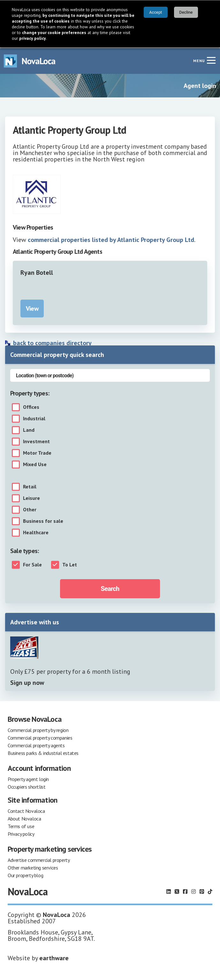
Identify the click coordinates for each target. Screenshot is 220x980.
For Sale (32, 564)
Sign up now (27, 682)
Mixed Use (35, 464)
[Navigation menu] (211, 60)
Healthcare (36, 532)
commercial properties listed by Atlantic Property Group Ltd (111, 239)
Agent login (200, 85)
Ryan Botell (37, 272)
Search (110, 588)
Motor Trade (37, 452)
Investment (36, 441)
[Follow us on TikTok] (210, 891)
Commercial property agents (36, 745)
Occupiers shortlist (27, 786)
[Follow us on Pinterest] (202, 891)
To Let (70, 564)
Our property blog (25, 875)
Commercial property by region (38, 729)
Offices (31, 407)
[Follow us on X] (177, 891)
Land (29, 430)
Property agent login (28, 778)
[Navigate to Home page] (30, 60)
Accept (156, 12)
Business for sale (43, 521)
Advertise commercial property (39, 859)
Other (30, 509)
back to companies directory (52, 342)
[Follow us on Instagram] (193, 891)
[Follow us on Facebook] (185, 891)
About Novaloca (24, 818)
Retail (30, 486)
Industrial (34, 418)
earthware (54, 957)
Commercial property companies (40, 737)
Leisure (31, 498)
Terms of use (21, 826)
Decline (186, 12)
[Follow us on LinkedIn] (169, 891)
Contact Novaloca (26, 810)
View (32, 308)
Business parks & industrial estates (43, 752)
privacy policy (33, 38)
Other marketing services (33, 867)
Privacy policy (21, 833)
